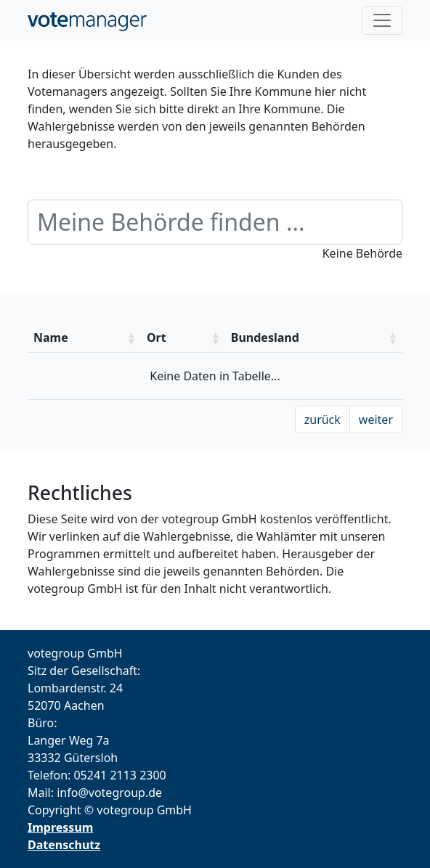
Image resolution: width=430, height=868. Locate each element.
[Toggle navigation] (382, 20)
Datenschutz (64, 845)
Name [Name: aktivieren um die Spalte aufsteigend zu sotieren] (51, 337)
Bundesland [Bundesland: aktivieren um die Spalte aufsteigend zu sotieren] (265, 337)
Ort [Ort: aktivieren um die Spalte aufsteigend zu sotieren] (157, 337)
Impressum (60, 827)
